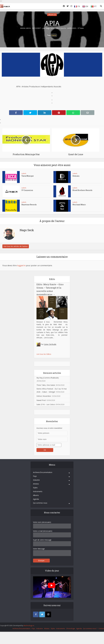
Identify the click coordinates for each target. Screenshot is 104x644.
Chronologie (71, 628)
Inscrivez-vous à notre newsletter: (49, 428)
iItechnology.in (29, 625)
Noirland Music (79, 205)
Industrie (36, 480)
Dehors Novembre (44, 396)
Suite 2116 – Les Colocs (46, 404)
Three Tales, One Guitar (46, 385)
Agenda (36, 499)
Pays (35, 476)
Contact (101, 628)
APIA (52, 23)
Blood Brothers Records (82, 190)
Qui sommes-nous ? (90, 628)
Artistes (36, 484)
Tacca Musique (28, 176)
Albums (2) (52, 15)
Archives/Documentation (43, 472)
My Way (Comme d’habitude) (48, 378)
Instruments (38, 491)
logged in (21, 265)
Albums (36, 495)
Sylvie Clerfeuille (50, 344)
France (54, 35)
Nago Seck (50, 28)
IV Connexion (27, 190)
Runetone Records (29, 205)
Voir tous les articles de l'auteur (16, 246)
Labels (24, 173)
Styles (35, 488)
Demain (76, 176)
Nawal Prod (41, 400)
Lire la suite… (49, 338)
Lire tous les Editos (44, 354)
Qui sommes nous (40, 503)
